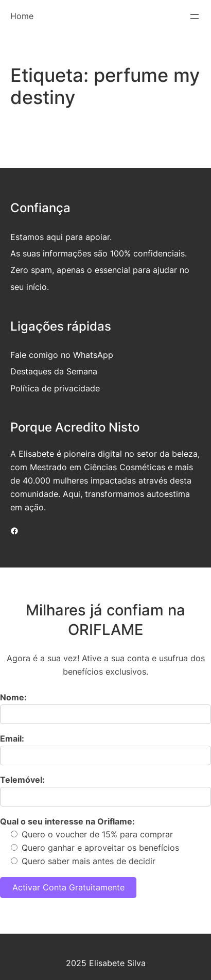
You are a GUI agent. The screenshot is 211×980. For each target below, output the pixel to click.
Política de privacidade (55, 388)
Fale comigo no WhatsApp (62, 355)
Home (22, 16)
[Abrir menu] (195, 16)
